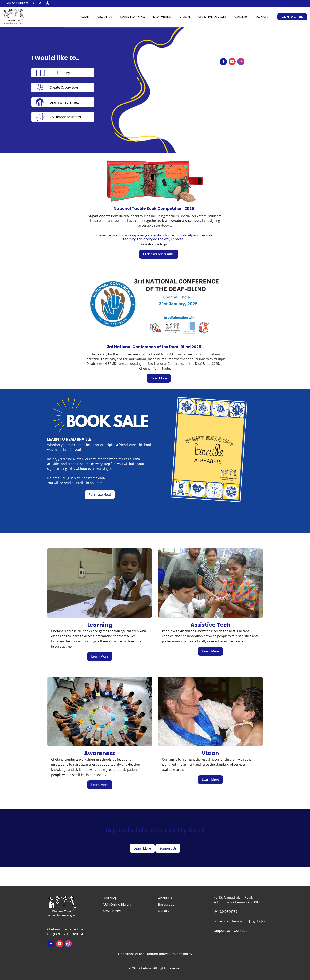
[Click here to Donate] (168, 848)
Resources (166, 904)
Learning (109, 898)
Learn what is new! (65, 102)
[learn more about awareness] (100, 785)
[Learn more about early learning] (100, 656)
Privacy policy (181, 954)
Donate (262, 17)
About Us (104, 17)
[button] (34, 3)
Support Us (222, 931)
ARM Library (112, 911)
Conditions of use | (133, 954)
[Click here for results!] (159, 254)
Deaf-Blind (162, 17)
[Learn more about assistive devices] (210, 651)
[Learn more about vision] (210, 780)
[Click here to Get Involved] (142, 848)
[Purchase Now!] (100, 495)
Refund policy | (159, 954)
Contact (240, 931)
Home (86, 16)
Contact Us (292, 17)
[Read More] (159, 378)
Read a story (60, 72)
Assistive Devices (212, 17)
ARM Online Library (117, 904)
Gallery (241, 17)
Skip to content (17, 3)
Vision (185, 17)
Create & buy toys (64, 87)
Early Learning (133, 17)
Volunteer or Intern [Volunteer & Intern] (65, 117)
